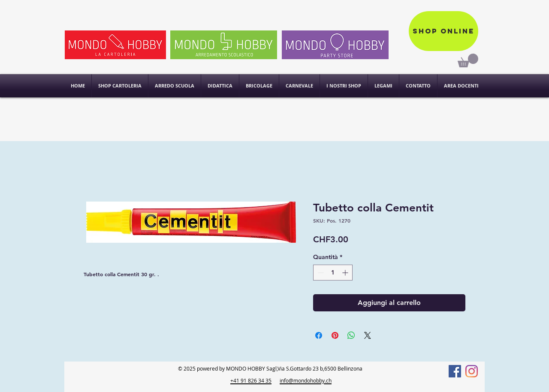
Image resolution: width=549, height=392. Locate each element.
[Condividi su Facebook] (319, 335)
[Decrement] (320, 273)
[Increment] (346, 273)
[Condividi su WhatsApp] (351, 335)
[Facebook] (455, 371)
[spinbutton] (333, 273)
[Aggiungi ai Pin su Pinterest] (335, 335)
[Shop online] (443, 31)
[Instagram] (472, 371)
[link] (468, 60)
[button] (344, 86)
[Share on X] (368, 335)
